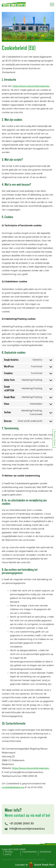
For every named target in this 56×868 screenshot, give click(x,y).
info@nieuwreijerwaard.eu (27, 829)
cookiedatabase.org (13, 788)
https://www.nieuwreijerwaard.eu (31, 86)
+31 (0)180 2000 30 (22, 824)
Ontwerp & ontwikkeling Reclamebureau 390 (24, 860)
